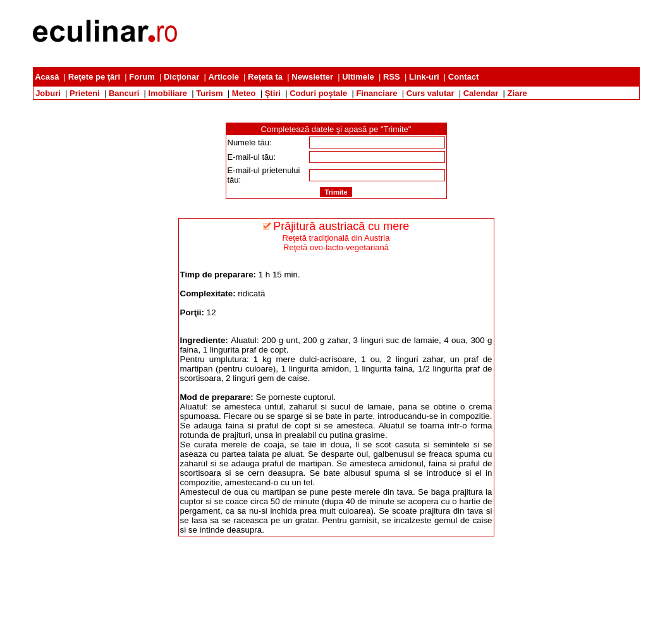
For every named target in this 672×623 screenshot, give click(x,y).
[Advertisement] (410, 33)
